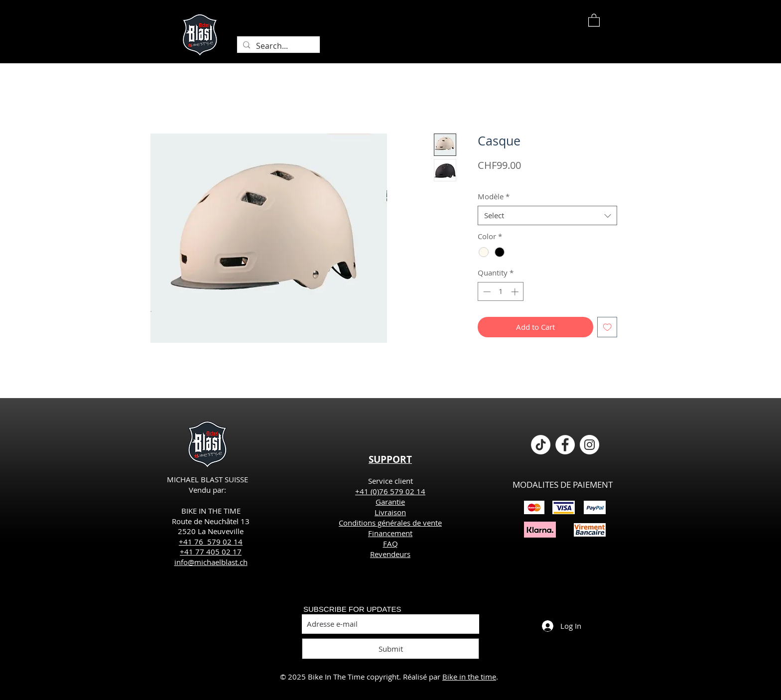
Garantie (390, 502)
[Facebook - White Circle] (565, 445)
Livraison (390, 512)
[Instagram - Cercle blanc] (589, 445)
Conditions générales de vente (390, 523)
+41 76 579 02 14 (211, 542)
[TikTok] (541, 445)
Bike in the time (469, 677)
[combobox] (547, 215)
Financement (390, 533)
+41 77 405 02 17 (211, 552)
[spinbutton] (501, 292)
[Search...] (277, 46)
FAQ (390, 544)
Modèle (494, 196)
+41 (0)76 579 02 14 (390, 491)
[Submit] (390, 649)
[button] (594, 20)
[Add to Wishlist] (607, 327)
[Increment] (516, 292)
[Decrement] (486, 292)
